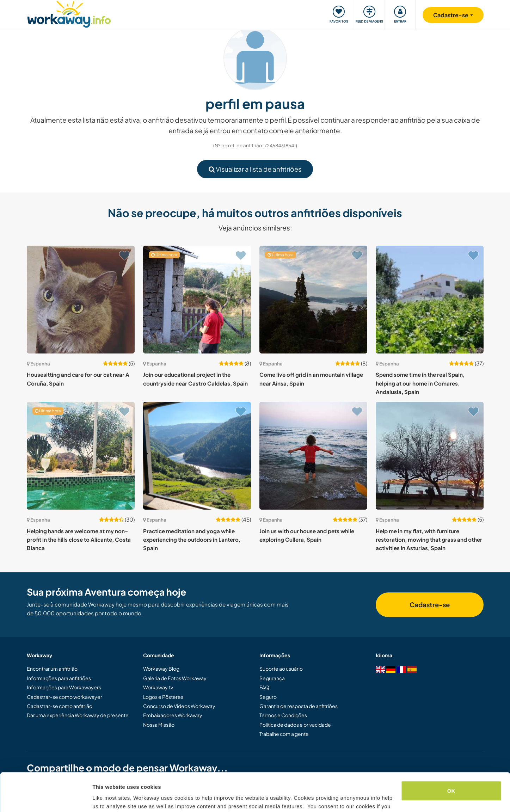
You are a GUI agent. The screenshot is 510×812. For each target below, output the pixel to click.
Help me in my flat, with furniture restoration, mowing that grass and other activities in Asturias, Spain (429, 540)
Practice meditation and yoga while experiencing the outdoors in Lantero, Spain (192, 540)
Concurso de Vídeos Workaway (179, 706)
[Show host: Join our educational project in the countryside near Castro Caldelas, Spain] (197, 300)
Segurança (272, 678)
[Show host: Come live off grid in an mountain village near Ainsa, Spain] (313, 300)
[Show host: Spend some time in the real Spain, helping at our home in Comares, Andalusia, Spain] (430, 300)
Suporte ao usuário (281, 669)
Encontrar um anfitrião (52, 669)
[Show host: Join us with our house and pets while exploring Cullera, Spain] (313, 456)
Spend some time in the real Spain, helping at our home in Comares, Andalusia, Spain (420, 383)
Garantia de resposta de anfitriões (299, 706)
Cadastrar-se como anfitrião (60, 706)
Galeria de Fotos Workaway (175, 678)
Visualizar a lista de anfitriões (255, 169)
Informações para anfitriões (59, 678)
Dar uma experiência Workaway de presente (78, 715)
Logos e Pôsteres (163, 697)
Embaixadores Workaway (173, 715)
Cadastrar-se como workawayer (64, 697)
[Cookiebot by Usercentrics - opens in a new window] (46, 798)
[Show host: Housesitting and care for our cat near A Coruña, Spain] (81, 300)
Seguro (268, 697)
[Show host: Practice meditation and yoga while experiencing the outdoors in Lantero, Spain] (197, 456)
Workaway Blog (161, 669)
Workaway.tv (158, 687)
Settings (103, 798)
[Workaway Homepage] (69, 13)
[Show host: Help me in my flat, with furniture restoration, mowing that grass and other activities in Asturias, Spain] (430, 456)
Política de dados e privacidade (295, 725)
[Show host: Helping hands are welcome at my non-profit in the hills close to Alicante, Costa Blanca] (81, 456)
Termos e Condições (283, 715)
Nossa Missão (159, 725)
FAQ (264, 687)
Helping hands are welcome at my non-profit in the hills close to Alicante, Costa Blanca (79, 540)
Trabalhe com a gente (284, 734)
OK (451, 755)
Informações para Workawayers (64, 687)
